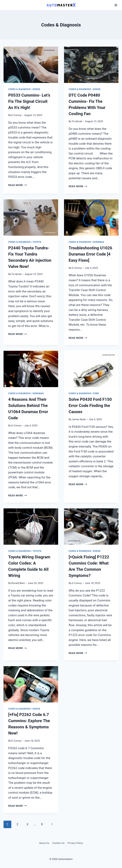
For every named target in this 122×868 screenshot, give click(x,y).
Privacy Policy (75, 843)
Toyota (37, 242)
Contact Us (58, 843)
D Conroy (16, 115)
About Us (44, 843)
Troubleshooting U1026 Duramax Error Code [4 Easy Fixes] (91, 254)
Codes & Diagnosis (19, 89)
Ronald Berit (18, 583)
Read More (18, 185)
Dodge (36, 89)
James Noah (79, 419)
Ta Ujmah (77, 121)
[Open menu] (116, 5)
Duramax (99, 242)
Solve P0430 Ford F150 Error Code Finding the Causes (90, 406)
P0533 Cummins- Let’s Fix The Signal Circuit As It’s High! (29, 101)
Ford (96, 393)
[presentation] (31, 65)
